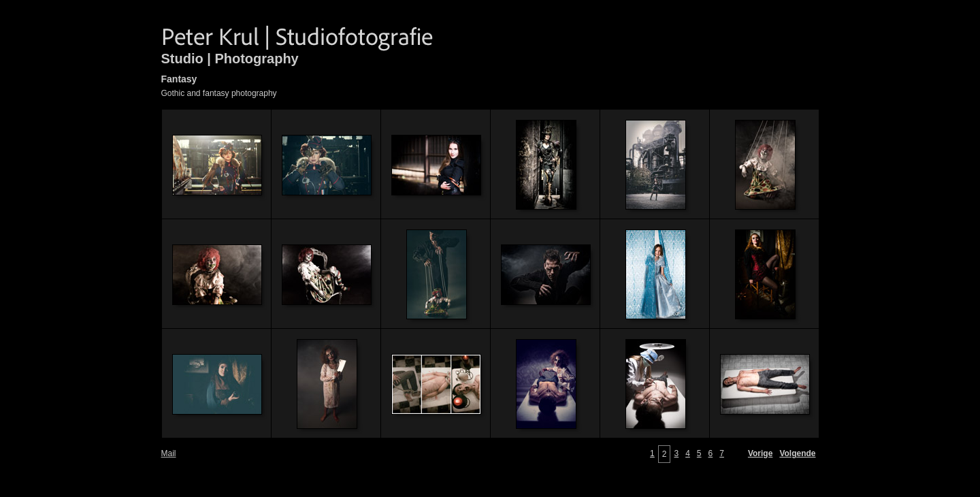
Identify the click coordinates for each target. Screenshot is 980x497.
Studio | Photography (230, 59)
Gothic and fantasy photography (219, 93)
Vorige (760, 453)
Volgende (797, 453)
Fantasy (179, 79)
